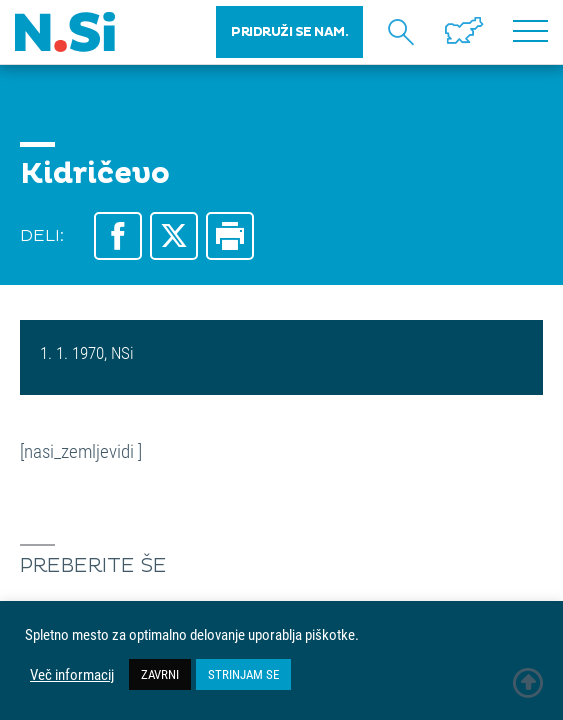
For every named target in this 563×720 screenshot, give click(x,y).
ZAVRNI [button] (160, 674)
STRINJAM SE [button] (243, 674)
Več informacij (72, 675)
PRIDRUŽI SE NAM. (289, 32)
